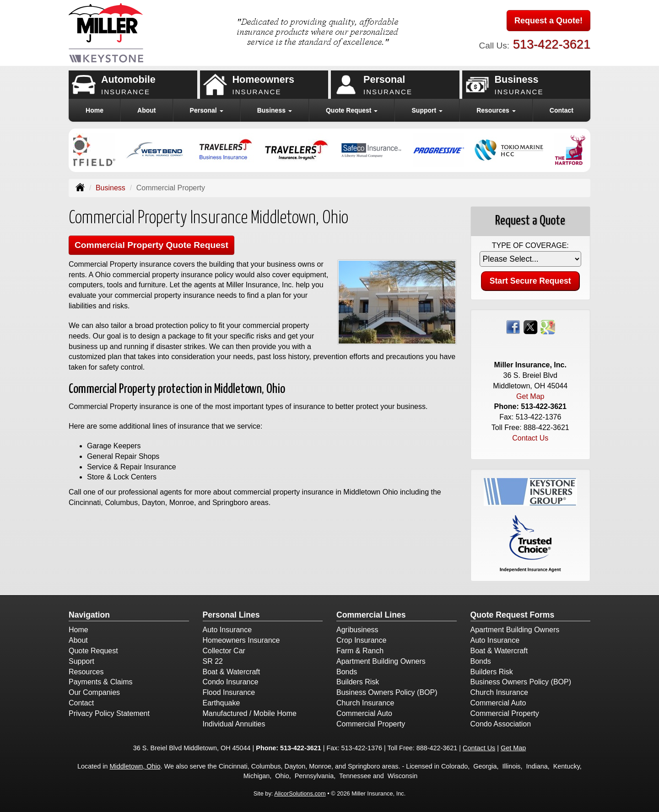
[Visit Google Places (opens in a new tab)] (548, 326)
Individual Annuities (234, 724)
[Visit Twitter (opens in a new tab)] (530, 326)
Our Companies (94, 692)
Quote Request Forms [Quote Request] (513, 615)
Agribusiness (357, 630)
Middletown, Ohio (135, 766)
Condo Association (501, 724)
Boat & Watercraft (232, 672)
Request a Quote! (548, 21)
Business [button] (275, 110)
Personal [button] (207, 110)
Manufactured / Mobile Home (250, 713)
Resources (86, 672)
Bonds (347, 672)
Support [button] (427, 110)
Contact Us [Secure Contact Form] (530, 438)
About (146, 110)
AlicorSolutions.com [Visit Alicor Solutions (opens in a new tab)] (300, 793)
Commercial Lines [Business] (371, 615)
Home (95, 110)
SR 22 (213, 661)
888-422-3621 (546, 428)
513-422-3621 (552, 44)
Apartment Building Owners (381, 661)
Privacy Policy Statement (109, 713)
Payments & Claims (101, 682)
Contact (562, 110)
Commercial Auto (364, 713)
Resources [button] (496, 110)
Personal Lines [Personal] (231, 615)
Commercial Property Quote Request (151, 245)
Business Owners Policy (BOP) (387, 692)
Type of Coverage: (530, 245)
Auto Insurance (227, 630)
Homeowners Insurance (241, 640)
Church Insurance (365, 703)
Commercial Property (371, 724)
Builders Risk (358, 682)
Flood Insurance (229, 692)
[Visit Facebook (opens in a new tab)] (513, 326)
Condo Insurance (231, 682)
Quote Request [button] (352, 110)
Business (111, 188)
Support (81, 661)
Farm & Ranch (360, 651)
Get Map (530, 396)
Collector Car (224, 651)
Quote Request (93, 651)
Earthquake (221, 703)
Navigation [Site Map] (89, 615)
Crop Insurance (361, 640)
